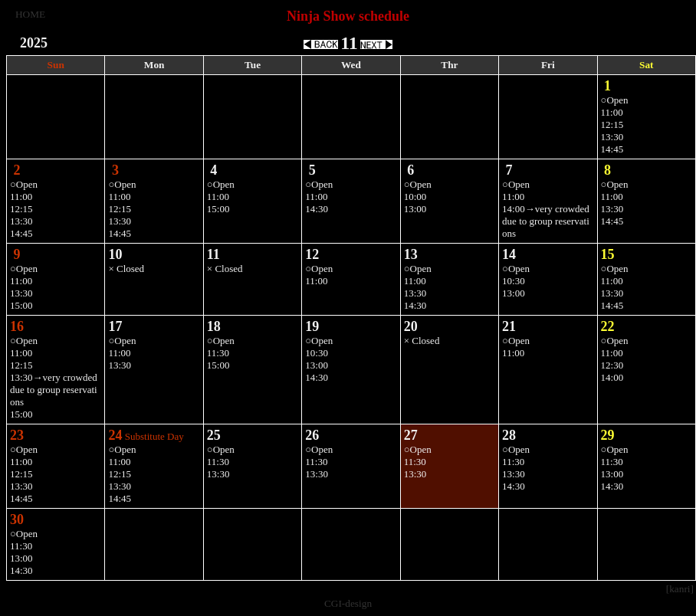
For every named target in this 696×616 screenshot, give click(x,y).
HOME (30, 14)
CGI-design (348, 603)
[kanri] (680, 589)
